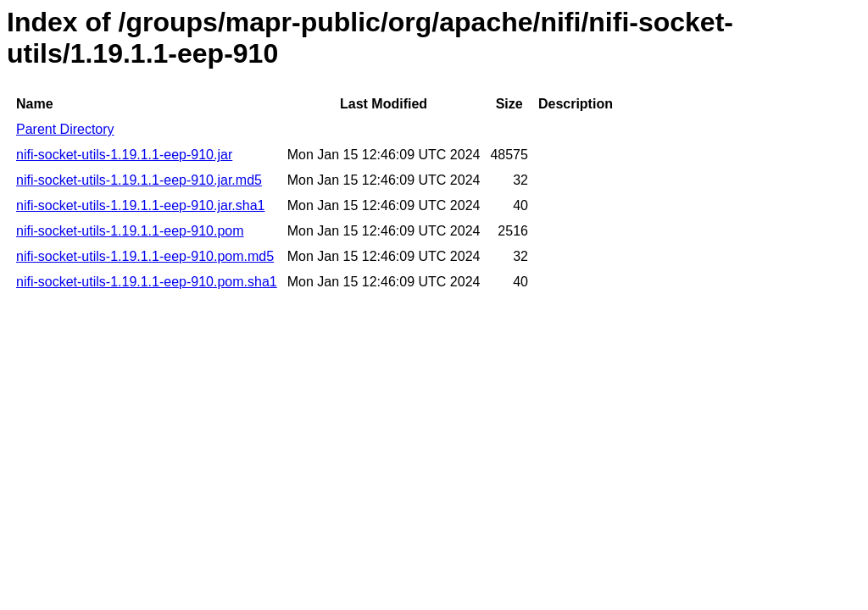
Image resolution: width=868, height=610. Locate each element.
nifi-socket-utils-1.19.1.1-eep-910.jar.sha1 (141, 205)
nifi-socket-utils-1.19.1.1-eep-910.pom (130, 231)
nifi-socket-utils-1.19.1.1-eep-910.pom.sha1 (147, 282)
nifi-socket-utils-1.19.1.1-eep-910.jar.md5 (139, 180)
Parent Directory (65, 129)
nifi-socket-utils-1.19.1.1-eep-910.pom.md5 (145, 256)
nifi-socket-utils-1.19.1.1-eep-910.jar (124, 155)
